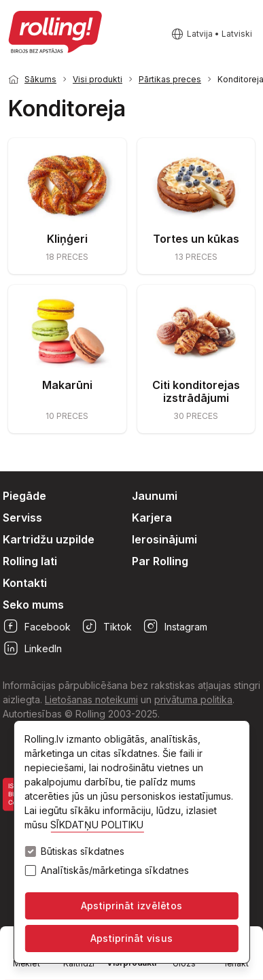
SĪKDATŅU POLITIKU (97, 825)
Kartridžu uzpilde (49, 539)
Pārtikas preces (170, 79)
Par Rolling (160, 561)
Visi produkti (98, 79)
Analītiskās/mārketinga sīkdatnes (115, 871)
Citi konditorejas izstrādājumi (196, 391)
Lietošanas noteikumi (91, 699)
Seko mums (33, 605)
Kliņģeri (67, 239)
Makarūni (67, 385)
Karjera (152, 518)
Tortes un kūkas (196, 239)
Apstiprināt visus (131, 938)
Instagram (175, 626)
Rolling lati (30, 561)
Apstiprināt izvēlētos (131, 906)
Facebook (37, 626)
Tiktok (107, 626)
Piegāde (24, 496)
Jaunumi (155, 496)
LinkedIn (32, 648)
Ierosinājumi (164, 539)
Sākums (40, 79)
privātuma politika (193, 699)
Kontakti (25, 583)
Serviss (22, 518)
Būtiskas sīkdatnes (83, 851)
